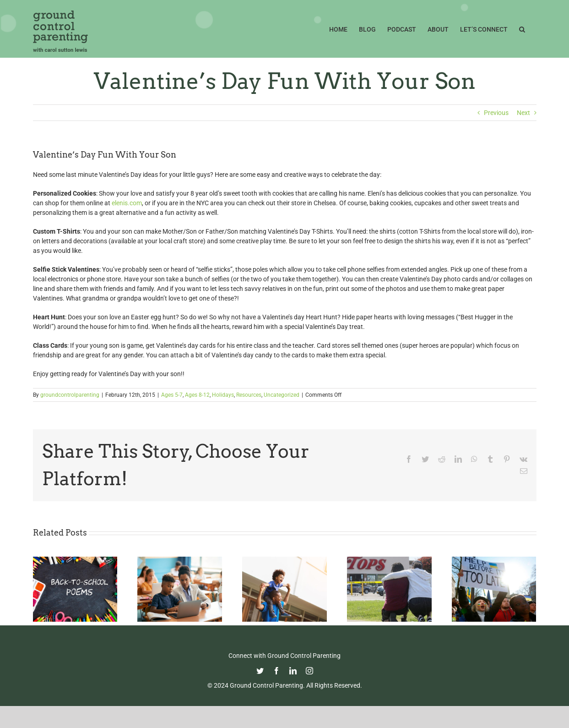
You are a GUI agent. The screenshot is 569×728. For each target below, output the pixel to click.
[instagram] (309, 671)
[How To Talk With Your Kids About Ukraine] (494, 560)
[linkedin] (293, 671)
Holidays (223, 395)
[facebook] (276, 671)
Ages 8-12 (197, 395)
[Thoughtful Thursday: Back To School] (75, 560)
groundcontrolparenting (70, 395)
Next (523, 113)
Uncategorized (282, 395)
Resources (249, 395)
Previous (496, 113)
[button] (522, 28)
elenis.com (127, 203)
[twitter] (260, 671)
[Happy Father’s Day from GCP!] (284, 560)
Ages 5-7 (172, 395)
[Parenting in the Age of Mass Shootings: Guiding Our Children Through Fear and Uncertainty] (389, 560)
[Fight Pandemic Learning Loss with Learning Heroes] (180, 560)
